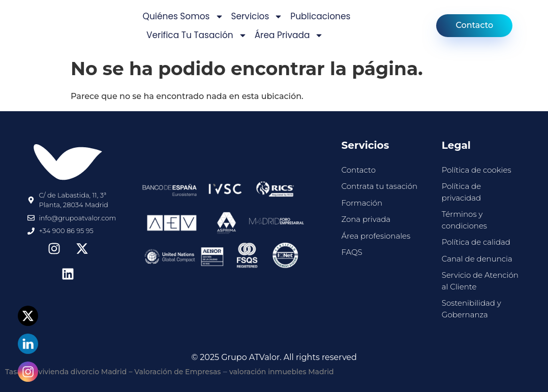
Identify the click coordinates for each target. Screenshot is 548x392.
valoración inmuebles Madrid (282, 372)
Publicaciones (320, 16)
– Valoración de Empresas (175, 372)
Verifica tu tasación (197, 35)
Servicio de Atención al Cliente (480, 281)
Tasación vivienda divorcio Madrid (66, 372)
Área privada (289, 35)
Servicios (257, 17)
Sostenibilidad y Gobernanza (471, 309)
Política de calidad (476, 242)
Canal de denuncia (477, 259)
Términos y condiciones (464, 220)
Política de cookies (477, 170)
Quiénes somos (183, 17)
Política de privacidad (461, 192)
